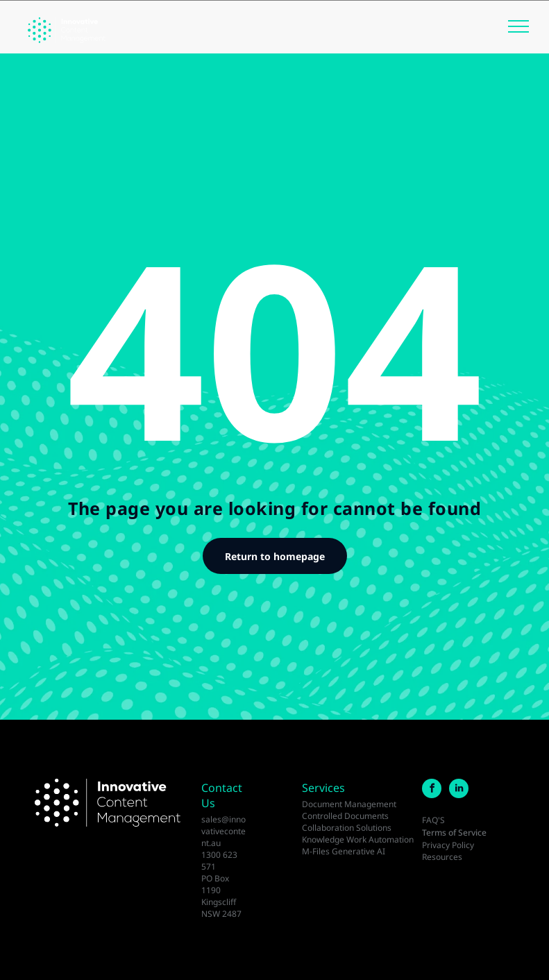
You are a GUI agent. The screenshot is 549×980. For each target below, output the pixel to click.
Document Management (349, 804)
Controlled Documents (345, 816)
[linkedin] (459, 790)
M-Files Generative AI (344, 851)
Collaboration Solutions (347, 828)
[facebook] (432, 790)
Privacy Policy (448, 845)
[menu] (518, 26)
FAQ (430, 820)
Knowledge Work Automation (358, 839)
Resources (442, 857)
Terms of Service (454, 833)
